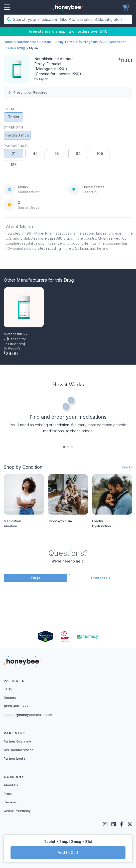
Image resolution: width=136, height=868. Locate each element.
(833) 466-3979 (16, 706)
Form (9, 109)
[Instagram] (105, 824)
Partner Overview (17, 741)
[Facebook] (122, 824)
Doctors (10, 698)
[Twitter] (130, 824)
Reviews (10, 802)
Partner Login (14, 758)
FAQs (35, 578)
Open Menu (7, 8)
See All (127, 467)
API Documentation (19, 750)
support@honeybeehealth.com (28, 715)
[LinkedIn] (114, 824)
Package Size (16, 146)
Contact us (101, 578)
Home (8, 42)
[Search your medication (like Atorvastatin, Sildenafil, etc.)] (72, 19)
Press (8, 794)
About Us (11, 785)
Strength (14, 127)
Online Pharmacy (17, 811)
